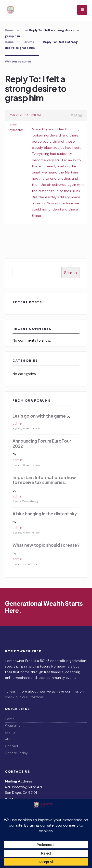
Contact (12, 746)
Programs (13, 725)
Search (70, 273)
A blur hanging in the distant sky (45, 514)
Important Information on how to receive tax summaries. (44, 480)
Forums (28, 42)
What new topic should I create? (46, 545)
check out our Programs (24, 697)
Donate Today (16, 753)
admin (26, 62)
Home (9, 30)
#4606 (76, 116)
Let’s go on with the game (39, 416)
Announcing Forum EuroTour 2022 (42, 443)
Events (10, 732)
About (10, 739)
